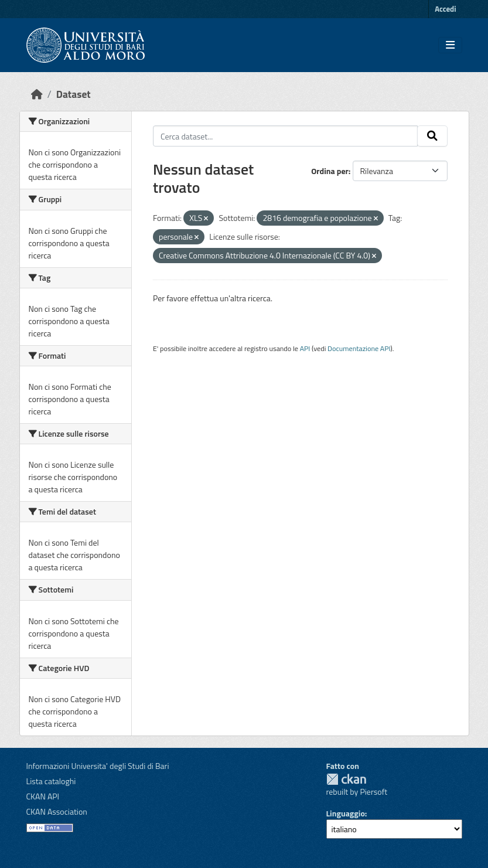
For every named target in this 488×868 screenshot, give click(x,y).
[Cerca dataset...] (285, 136)
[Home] (37, 94)
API (305, 348)
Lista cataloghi (51, 781)
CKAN (346, 779)
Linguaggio (346, 813)
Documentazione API (359, 348)
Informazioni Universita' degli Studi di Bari (98, 766)
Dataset (74, 94)
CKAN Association (57, 811)
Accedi (445, 9)
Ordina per (330, 171)
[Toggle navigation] (450, 45)
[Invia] (432, 136)
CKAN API (43, 796)
